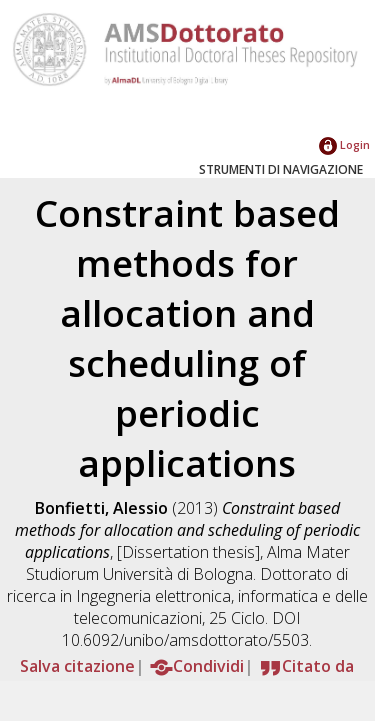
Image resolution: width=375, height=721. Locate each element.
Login (344, 144)
